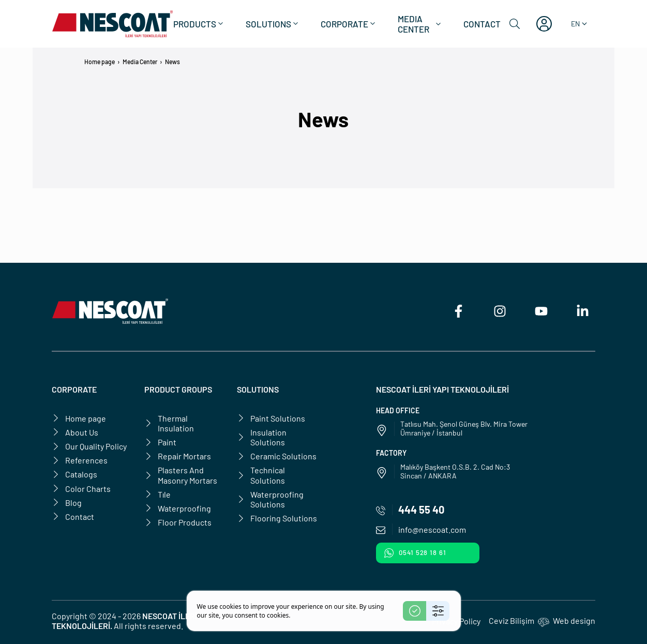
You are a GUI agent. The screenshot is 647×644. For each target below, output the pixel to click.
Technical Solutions (261, 475)
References (80, 460)
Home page (100, 62)
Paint (160, 442)
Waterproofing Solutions (270, 499)
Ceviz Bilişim (511, 620)
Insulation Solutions (262, 437)
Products (199, 24)
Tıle (157, 494)
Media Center (420, 24)
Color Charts (81, 489)
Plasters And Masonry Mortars (181, 475)
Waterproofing (178, 508)
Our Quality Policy (89, 446)
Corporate (349, 24)
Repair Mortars (178, 456)
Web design (574, 620)
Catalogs (74, 474)
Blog (67, 503)
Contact (482, 24)
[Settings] (438, 611)
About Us (75, 432)
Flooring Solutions (277, 518)
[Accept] (415, 611)
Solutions (273, 24)
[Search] (515, 24)
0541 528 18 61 (415, 553)
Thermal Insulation (169, 423)
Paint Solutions (271, 418)
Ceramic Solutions (277, 456)
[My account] (544, 24)
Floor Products (178, 522)
